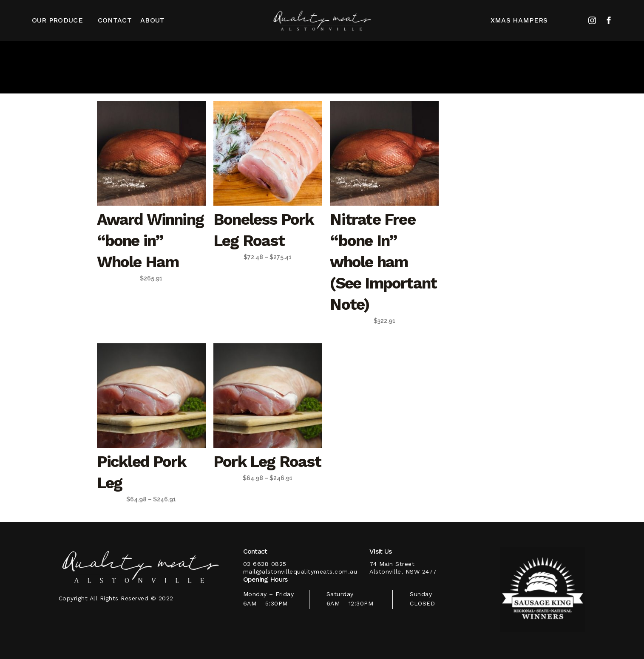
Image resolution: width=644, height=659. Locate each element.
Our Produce (57, 20)
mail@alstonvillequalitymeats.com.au (300, 571)
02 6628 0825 (265, 564)
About (153, 20)
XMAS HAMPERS (519, 20)
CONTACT (115, 20)
